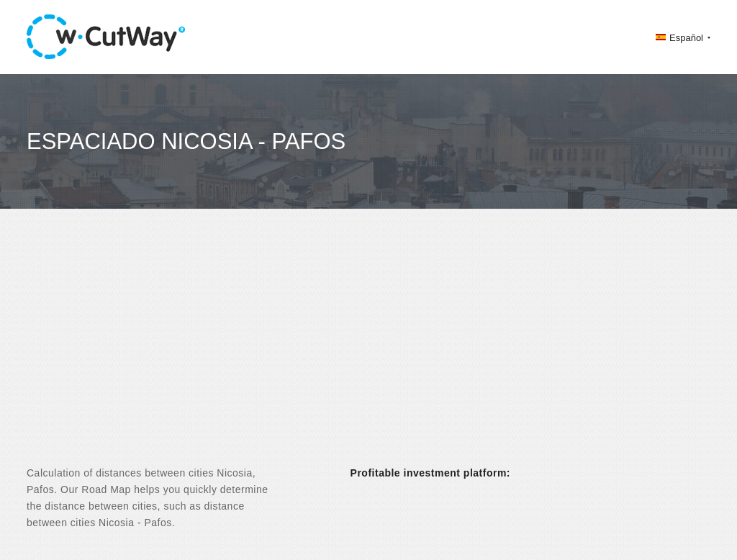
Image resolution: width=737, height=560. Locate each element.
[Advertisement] (368, 350)
